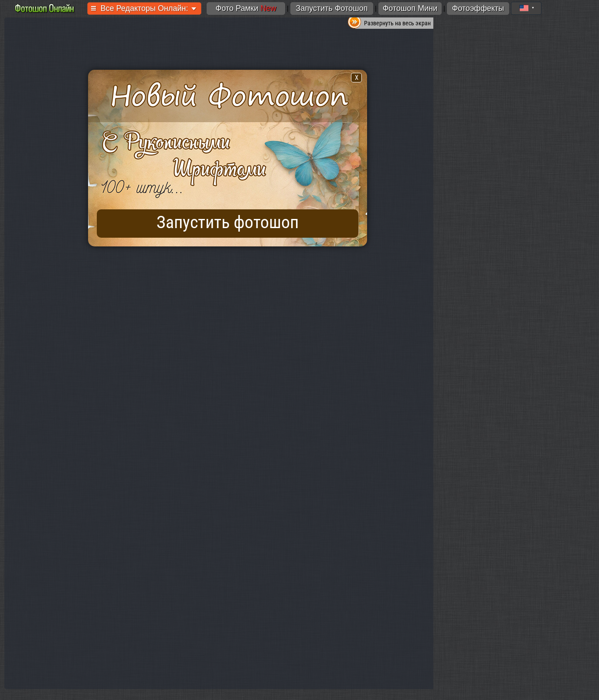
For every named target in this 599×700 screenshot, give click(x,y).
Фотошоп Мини (410, 8)
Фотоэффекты (478, 8)
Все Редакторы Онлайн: (145, 8)
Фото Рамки (246, 8)
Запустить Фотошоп (332, 8)
